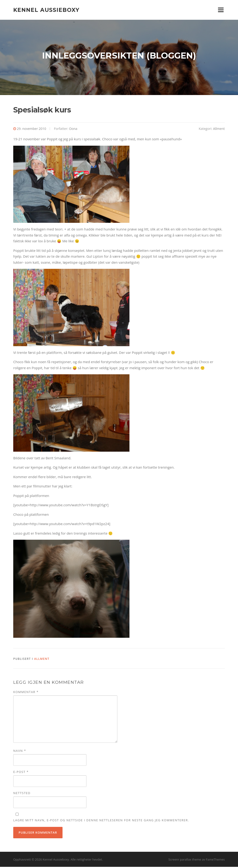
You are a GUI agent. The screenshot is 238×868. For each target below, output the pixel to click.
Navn (20, 752)
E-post (21, 773)
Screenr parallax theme (185, 861)
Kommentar (26, 693)
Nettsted (22, 794)
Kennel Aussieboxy (46, 10)
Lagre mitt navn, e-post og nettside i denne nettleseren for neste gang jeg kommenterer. (101, 821)
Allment (219, 130)
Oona (73, 130)
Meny (221, 10)
